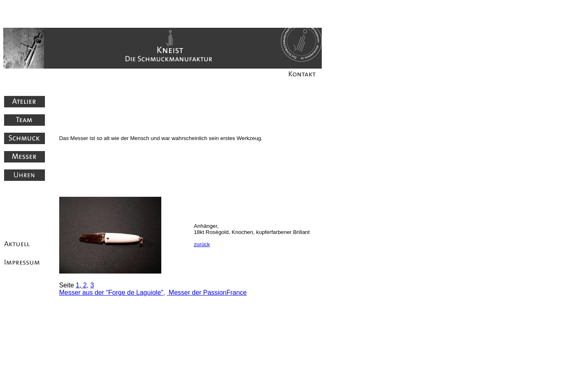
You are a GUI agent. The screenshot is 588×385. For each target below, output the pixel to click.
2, (85, 285)
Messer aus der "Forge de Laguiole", (112, 293)
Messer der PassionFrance (208, 293)
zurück (202, 244)
